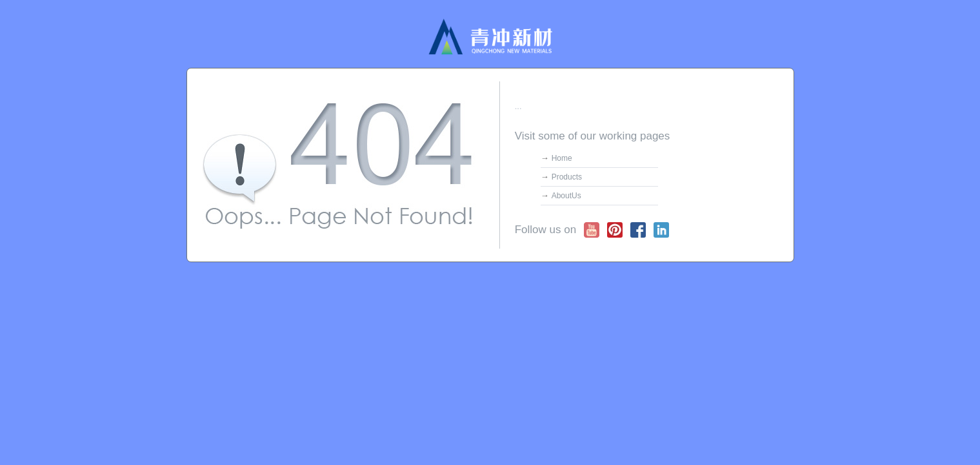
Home (562, 158)
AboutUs (566, 196)
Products (567, 177)
